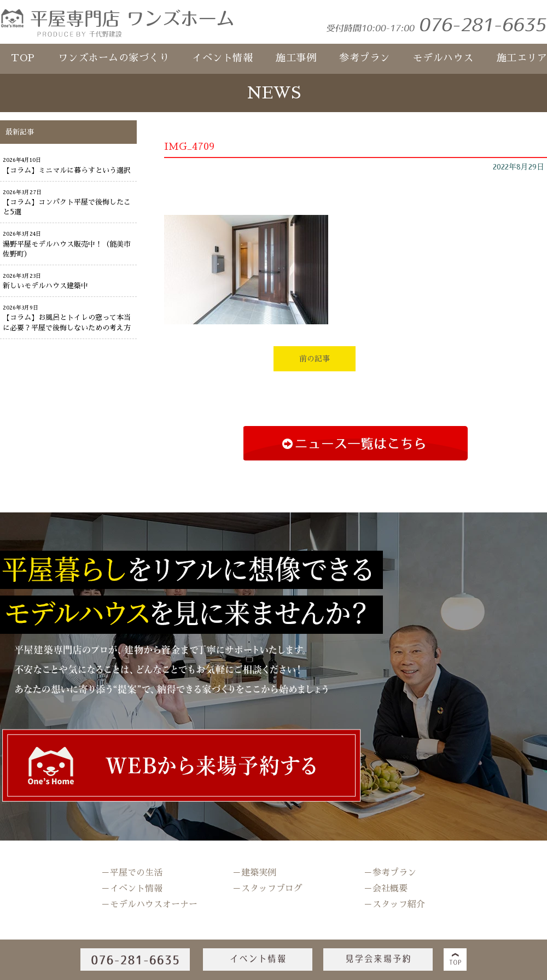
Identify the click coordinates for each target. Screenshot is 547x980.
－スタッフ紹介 (394, 905)
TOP (23, 58)
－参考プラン (390, 873)
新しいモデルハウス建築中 (45, 286)
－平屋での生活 (132, 873)
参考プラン (365, 58)
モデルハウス (443, 58)
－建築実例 (254, 873)
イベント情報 (222, 58)
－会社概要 (386, 889)
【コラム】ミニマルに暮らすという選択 (67, 170)
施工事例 (296, 58)
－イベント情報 (132, 889)
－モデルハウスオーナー (149, 905)
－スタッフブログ (267, 889)
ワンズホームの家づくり (114, 58)
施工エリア (522, 58)
